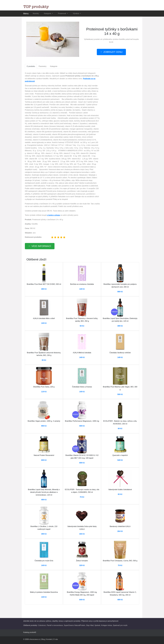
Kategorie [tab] (54, 66)
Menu (26, 14)
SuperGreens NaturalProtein (74, 625)
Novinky (36, 13)
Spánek (97, 625)
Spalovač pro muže (120, 625)
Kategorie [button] (48, 13)
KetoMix (122, 39)
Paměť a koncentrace (55, 625)
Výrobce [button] (76, 13)
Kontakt (49, 639)
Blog (43, 639)
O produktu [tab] (31, 66)
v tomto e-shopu (53, 215)
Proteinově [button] (62, 13)
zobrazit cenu (113, 52)
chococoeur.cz (35, 639)
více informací (41, 246)
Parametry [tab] (43, 66)
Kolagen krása (107, 625)
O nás (56, 639)
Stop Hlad (90, 625)
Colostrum (42, 625)
